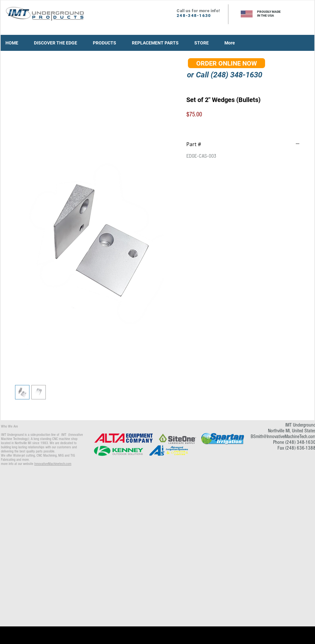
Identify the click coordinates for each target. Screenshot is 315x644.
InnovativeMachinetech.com (53, 464)
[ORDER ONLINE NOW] (226, 63)
